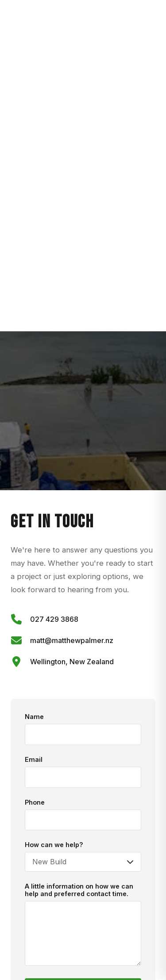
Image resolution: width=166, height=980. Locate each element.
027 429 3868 (54, 619)
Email (34, 759)
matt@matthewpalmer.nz (72, 640)
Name (34, 717)
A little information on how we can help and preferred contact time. (79, 890)
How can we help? (54, 845)
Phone (35, 802)
